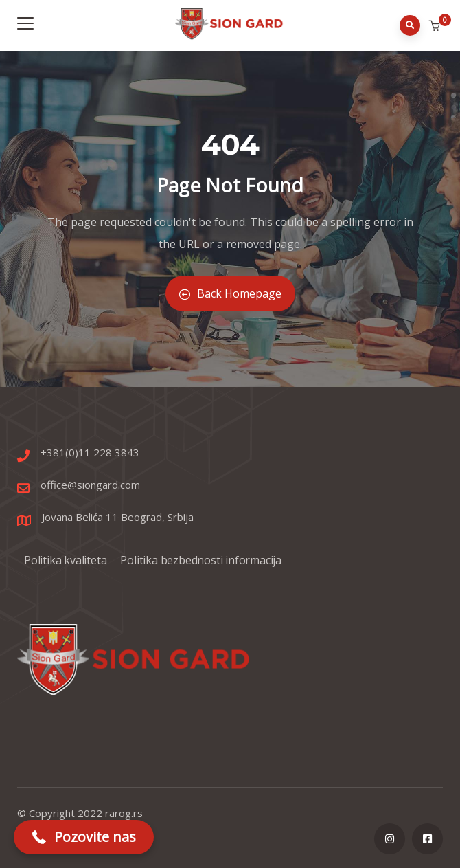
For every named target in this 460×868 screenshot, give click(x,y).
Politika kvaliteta (65, 560)
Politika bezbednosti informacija (201, 560)
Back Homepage (230, 293)
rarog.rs (124, 813)
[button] (436, 26)
